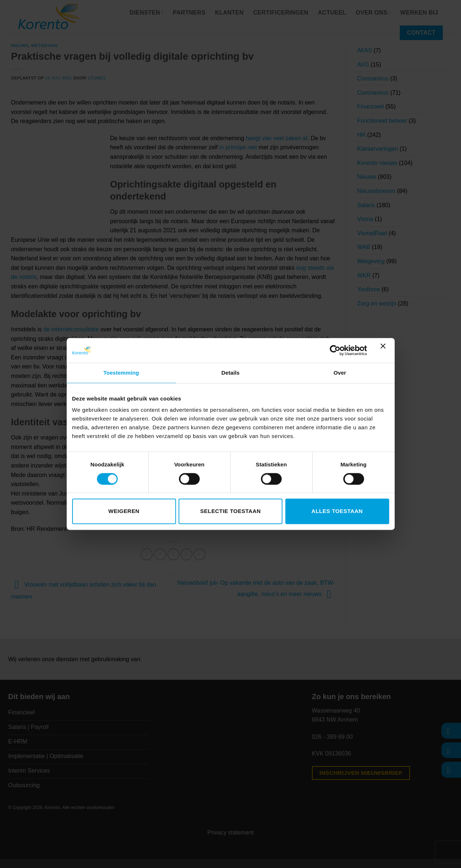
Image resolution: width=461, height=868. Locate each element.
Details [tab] (231, 373)
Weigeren (124, 511)
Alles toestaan (337, 511)
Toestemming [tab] (121, 373)
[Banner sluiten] (385, 350)
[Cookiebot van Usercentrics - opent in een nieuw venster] (335, 350)
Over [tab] (340, 373)
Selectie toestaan (230, 511)
